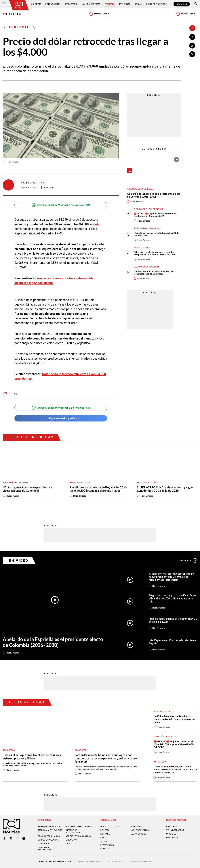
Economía (110, 4)
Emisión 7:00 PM (185, 14)
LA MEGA (105, 849)
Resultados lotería (80, 482)
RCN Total (106, 830)
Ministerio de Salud (164, 711)
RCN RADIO (105, 834)
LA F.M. (104, 838)
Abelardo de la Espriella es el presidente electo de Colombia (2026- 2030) (154, 195)
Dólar (16, 394)
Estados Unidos (142, 248)
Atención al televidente (50, 830)
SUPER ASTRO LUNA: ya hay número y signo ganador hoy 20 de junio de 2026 (165, 489)
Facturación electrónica (79, 826)
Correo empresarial (48, 840)
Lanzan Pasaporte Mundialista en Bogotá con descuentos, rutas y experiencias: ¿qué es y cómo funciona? (106, 758)
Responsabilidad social (50, 826)
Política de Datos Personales (90, 862)
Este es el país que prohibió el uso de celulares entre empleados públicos (32, 757)
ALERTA (104, 841)
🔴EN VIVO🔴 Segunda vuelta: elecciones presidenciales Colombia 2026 (155, 215)
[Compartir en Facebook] (192, 37)
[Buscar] (196, 4)
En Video (19, 561)
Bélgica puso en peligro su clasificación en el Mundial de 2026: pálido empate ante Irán (172, 598)
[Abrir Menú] (5, 4)
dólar (97, 224)
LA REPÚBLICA (138, 826)
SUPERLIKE (171, 834)
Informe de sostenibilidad (73, 831)
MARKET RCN (172, 838)
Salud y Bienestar (91, 4)
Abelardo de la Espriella (140, 189)
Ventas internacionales (78, 836)
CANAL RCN (182, 4)
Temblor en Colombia (145, 228)
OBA (68, 844)
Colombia (36, 4)
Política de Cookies (116, 862)
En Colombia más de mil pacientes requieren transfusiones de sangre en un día (174, 719)
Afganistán (9, 750)
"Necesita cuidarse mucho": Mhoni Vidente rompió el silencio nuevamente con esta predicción (175, 769)
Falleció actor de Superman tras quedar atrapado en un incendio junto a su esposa (155, 253)
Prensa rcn (44, 844)
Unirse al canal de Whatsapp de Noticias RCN (61, 205)
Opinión (138, 4)
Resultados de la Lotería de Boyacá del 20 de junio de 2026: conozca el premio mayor (99, 489)
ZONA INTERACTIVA (175, 830)
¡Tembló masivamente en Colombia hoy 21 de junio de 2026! (156, 234)
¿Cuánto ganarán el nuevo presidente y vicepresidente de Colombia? (153, 273)
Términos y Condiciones (141, 862)
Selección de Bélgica (165, 737)
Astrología (160, 762)
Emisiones (12, 14)
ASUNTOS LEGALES (140, 830)
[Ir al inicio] (19, 5)
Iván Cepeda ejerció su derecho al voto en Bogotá (172, 642)
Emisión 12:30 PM (99, 14)
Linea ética (71, 840)
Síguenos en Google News (61, 418)
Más (188, 561)
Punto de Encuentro (157, 4)
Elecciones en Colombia (146, 209)
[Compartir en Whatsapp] (192, 54)
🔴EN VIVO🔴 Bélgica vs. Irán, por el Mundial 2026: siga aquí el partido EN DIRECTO (174, 744)
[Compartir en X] (192, 46)
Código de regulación (49, 836)
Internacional (53, 4)
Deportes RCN (71, 4)
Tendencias (125, 4)
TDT (118, 826)
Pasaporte (81, 750)
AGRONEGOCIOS (139, 834)
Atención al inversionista (45, 848)
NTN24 (103, 826)
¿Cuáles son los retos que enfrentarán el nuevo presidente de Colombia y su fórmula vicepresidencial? (171, 577)
